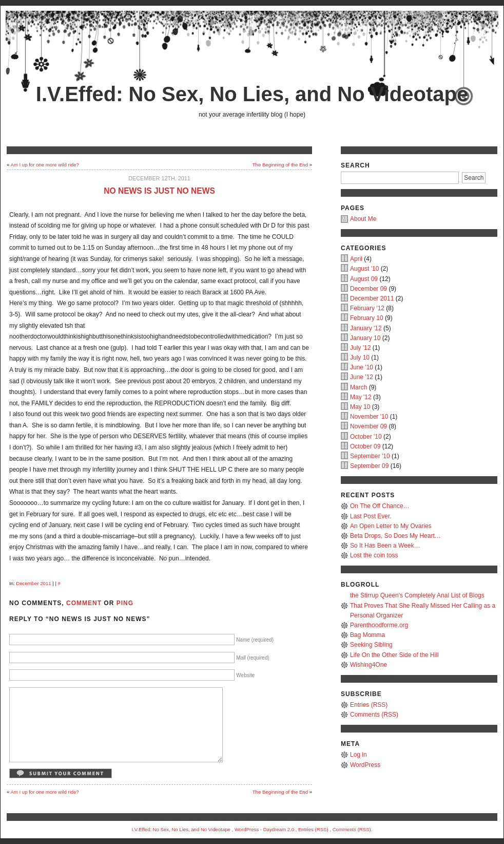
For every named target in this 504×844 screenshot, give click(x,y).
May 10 (360, 407)
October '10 (366, 437)
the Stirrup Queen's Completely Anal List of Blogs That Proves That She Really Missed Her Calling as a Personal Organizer (423, 605)
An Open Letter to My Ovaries (391, 526)
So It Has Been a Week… (385, 546)
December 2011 (33, 583)
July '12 (360, 348)
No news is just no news (159, 191)
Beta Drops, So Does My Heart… (395, 536)
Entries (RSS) (369, 705)
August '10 (364, 269)
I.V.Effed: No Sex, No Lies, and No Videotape (252, 94)
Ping (125, 603)
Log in (358, 755)
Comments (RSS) (374, 715)
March (358, 387)
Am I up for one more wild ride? (44, 165)
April (356, 259)
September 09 (369, 466)
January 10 (365, 338)
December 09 (369, 289)
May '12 (361, 397)
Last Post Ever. (371, 516)
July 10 (360, 358)
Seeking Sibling (371, 645)
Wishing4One (369, 665)
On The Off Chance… (380, 506)
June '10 (362, 367)
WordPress (365, 765)
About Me (363, 219)
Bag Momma (367, 635)
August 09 (364, 279)
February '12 (367, 308)
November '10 (369, 417)
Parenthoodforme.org (379, 625)
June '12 (362, 377)
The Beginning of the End (280, 165)
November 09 (369, 426)
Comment (84, 603)
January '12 (366, 328)
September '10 (370, 456)
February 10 (367, 318)
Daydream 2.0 (279, 829)
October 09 (365, 446)
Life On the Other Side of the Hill (394, 655)
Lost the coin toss (374, 555)
